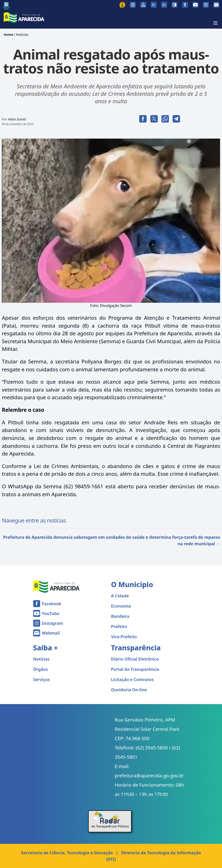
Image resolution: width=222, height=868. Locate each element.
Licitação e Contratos (132, 679)
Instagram (53, 623)
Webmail (51, 633)
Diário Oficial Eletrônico (135, 659)
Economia (121, 606)
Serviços (42, 679)
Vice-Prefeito (124, 637)
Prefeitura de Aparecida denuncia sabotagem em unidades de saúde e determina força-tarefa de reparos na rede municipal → (112, 540)
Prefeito (119, 626)
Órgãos (41, 669)
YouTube (51, 613)
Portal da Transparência (135, 669)
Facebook (52, 604)
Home (8, 35)
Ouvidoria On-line (129, 690)
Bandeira (120, 616)
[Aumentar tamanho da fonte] (164, 5)
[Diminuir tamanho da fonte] (154, 5)
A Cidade (120, 596)
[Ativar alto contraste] (175, 5)
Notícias (22, 35)
